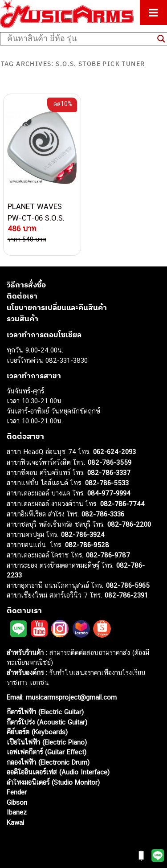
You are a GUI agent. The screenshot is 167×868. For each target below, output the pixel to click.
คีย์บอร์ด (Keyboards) (37, 732)
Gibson (17, 802)
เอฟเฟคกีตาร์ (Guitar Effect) (47, 752)
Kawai (15, 822)
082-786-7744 (122, 504)
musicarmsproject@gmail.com (70, 697)
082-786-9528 (87, 545)
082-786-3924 (83, 534)
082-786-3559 (110, 462)
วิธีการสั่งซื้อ (26, 285)
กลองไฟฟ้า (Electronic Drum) (48, 762)
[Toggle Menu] (153, 12)
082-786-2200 (129, 524)
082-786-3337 (109, 473)
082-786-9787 (108, 555)
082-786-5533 (107, 483)
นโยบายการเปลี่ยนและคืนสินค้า (57, 307)
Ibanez (17, 812)
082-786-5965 (128, 585)
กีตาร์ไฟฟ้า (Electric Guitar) (45, 712)
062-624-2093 (114, 452)
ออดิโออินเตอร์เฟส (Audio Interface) (58, 772)
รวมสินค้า (22, 319)
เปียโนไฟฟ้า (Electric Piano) (47, 742)
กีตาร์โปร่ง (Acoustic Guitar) (47, 722)
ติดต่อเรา (22, 296)
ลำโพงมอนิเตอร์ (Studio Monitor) (53, 782)
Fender (17, 792)
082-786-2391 (126, 595)
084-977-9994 (109, 493)
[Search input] (80, 39)
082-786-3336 (103, 514)
